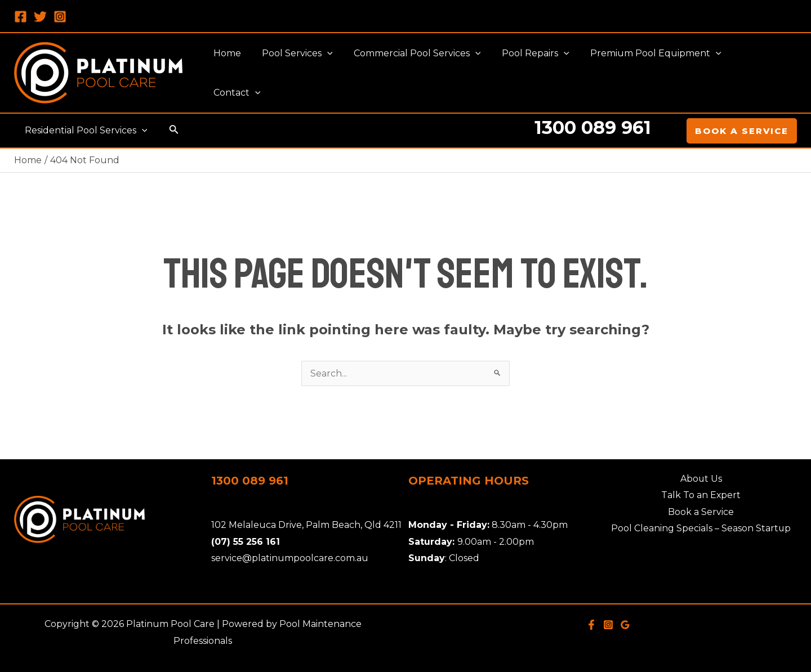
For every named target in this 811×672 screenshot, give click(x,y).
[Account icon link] (670, 131)
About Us (701, 479)
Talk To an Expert (701, 496)
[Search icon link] (171, 131)
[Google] (625, 625)
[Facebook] (21, 17)
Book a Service (701, 512)
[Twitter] (40, 17)
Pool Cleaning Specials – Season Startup (701, 529)
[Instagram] (60, 17)
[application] (338, 73)
